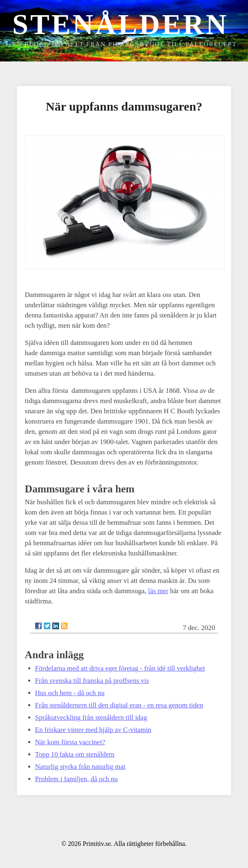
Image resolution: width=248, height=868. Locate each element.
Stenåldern (120, 24)
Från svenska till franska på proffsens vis (92, 681)
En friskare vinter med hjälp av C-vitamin (93, 730)
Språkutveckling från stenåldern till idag (91, 717)
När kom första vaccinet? (70, 742)
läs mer (158, 591)
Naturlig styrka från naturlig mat (80, 767)
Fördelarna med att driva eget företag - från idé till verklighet (120, 668)
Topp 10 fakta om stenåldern (75, 754)
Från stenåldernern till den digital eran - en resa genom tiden (119, 705)
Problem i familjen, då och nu (77, 779)
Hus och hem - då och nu (70, 693)
